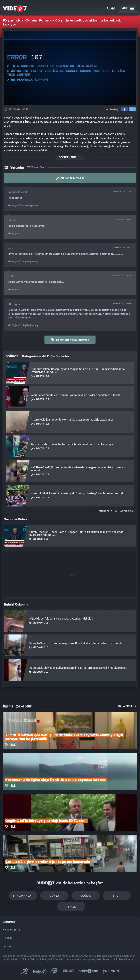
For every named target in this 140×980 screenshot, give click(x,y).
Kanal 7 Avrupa (55, 971)
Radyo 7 (40, 971)
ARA (111, 9)
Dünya (55, 896)
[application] (70, 68)
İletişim (7, 946)
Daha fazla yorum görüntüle (70, 340)
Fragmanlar (23, 896)
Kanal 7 (25, 971)
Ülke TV (68, 971)
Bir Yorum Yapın (70, 178)
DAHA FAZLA (127, 706)
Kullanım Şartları (12, 929)
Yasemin (111, 971)
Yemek (71, 907)
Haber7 (89, 971)
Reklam (7, 938)
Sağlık (86, 896)
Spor (117, 896)
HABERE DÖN (124, 511)
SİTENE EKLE (103, 511)
